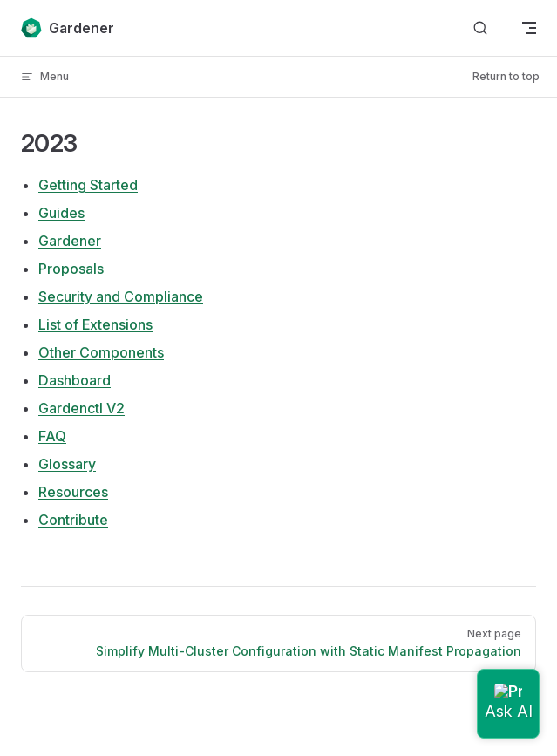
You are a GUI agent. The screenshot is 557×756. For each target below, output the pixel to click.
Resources (73, 492)
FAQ (52, 436)
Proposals (71, 269)
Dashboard (75, 380)
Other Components (101, 352)
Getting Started (88, 185)
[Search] (480, 28)
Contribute (73, 520)
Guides (61, 213)
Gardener (70, 241)
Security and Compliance (121, 296)
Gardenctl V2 (82, 408)
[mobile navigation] (529, 28)
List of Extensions (95, 324)
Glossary (67, 464)
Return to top (506, 76)
